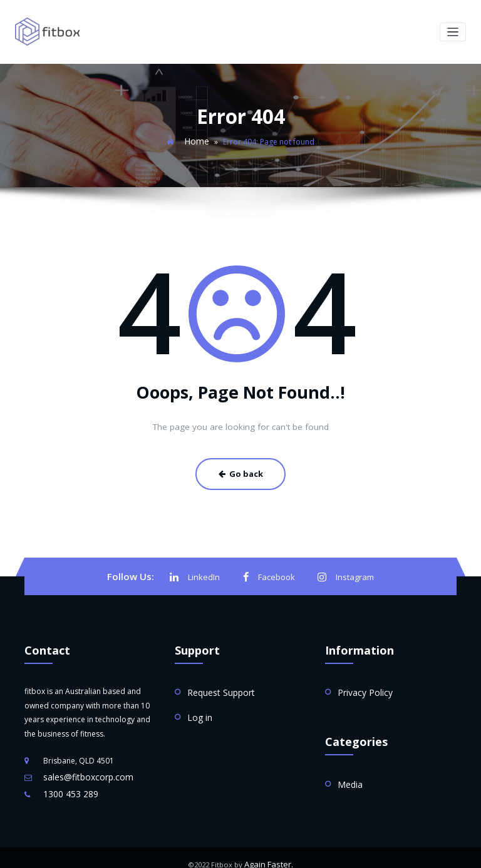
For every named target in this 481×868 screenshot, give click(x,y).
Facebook (270, 570)
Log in (198, 707)
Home (197, 139)
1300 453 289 (67, 784)
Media (349, 774)
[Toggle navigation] (453, 32)
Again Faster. (269, 852)
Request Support (217, 684)
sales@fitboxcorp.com (83, 769)
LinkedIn (199, 570)
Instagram (343, 570)
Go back (240, 469)
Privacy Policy (361, 684)
